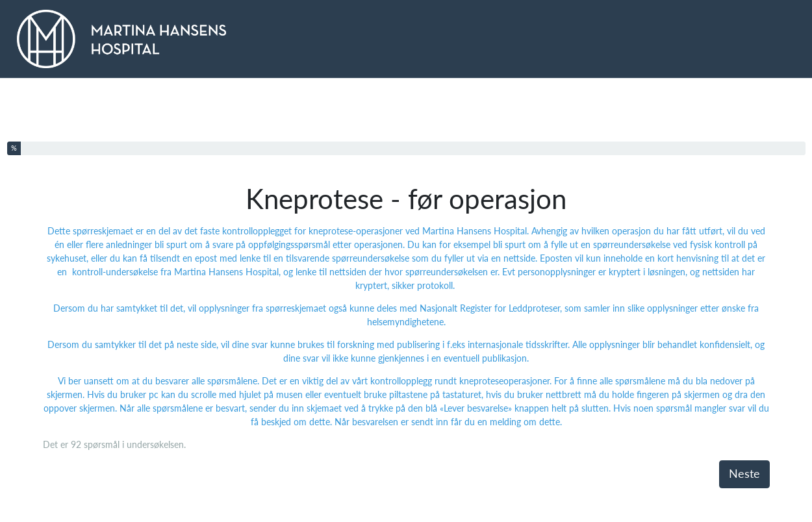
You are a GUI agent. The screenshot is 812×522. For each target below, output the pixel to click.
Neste (744, 474)
